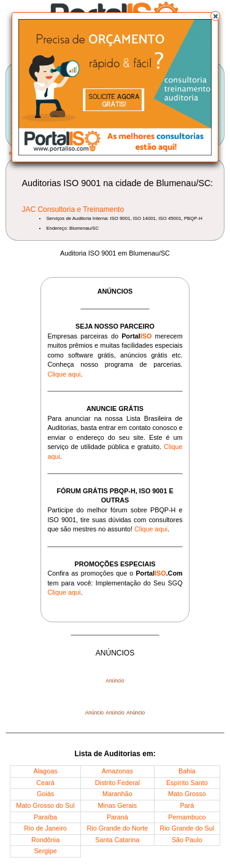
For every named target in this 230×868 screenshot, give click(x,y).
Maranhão (117, 794)
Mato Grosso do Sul (45, 805)
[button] (215, 16)
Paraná (117, 817)
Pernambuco (187, 817)
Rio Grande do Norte (118, 828)
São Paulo (187, 840)
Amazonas (117, 771)
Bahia (187, 771)
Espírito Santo (187, 783)
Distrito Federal (117, 783)
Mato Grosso (187, 794)
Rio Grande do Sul (187, 828)
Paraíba (45, 817)
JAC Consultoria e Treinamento (73, 209)
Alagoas (46, 771)
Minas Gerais (118, 805)
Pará (187, 805)
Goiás (45, 794)
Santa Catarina (117, 840)
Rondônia (45, 840)
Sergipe (45, 851)
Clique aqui (64, 374)
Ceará (45, 783)
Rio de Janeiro (45, 828)
